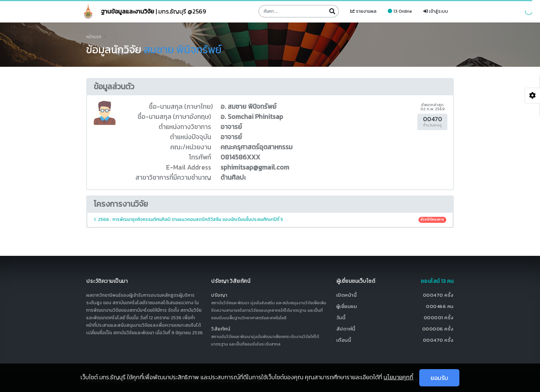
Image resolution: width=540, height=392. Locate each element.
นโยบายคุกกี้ (398, 377)
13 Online (400, 11)
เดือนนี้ (344, 340)
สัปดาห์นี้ (346, 329)
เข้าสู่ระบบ (436, 11)
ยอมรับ (439, 378)
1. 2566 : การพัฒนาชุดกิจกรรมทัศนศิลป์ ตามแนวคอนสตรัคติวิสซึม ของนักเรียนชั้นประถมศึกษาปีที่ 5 (270, 219)
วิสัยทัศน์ (221, 329)
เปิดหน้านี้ (347, 295)
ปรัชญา (219, 295)
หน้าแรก (94, 37)
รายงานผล (363, 11)
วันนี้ (341, 318)
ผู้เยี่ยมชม (347, 306)
